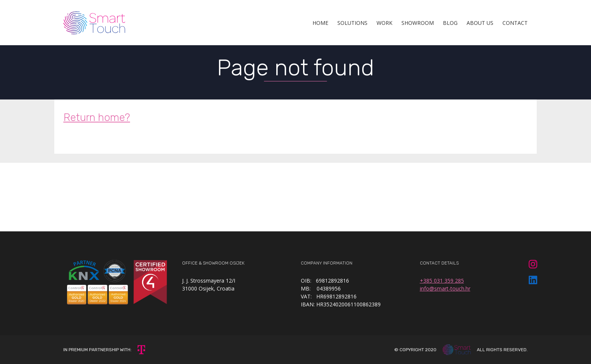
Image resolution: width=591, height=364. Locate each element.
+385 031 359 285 (442, 281)
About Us (480, 23)
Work (384, 23)
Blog (450, 23)
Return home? (97, 117)
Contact (515, 23)
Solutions (352, 23)
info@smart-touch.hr (445, 288)
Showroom (418, 23)
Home (320, 23)
